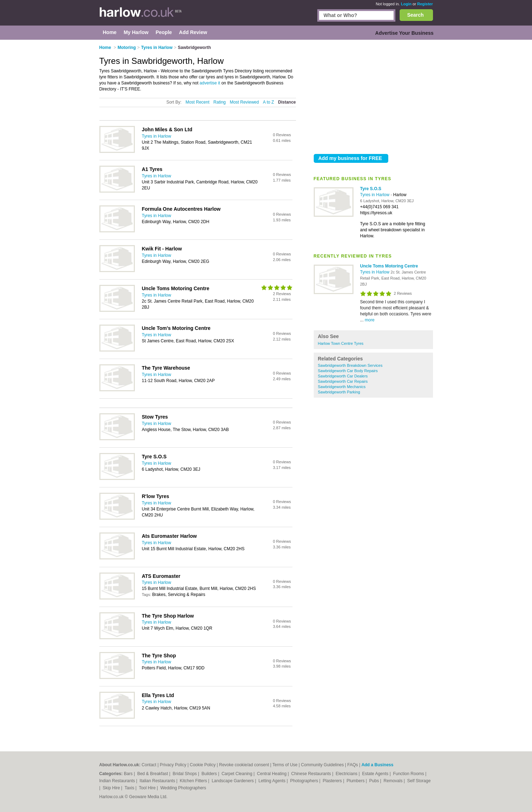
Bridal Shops (185, 774)
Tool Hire (148, 788)
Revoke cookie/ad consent (244, 765)
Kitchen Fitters (194, 781)
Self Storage (419, 781)
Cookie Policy (203, 765)
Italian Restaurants (158, 781)
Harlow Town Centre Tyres (341, 343)
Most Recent (198, 102)
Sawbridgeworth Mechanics (342, 387)
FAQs (353, 765)
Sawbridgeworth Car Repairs (343, 381)
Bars (129, 774)
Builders (210, 774)
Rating (220, 102)
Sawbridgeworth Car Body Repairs (348, 371)
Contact (149, 765)
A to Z (268, 102)
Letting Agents (272, 781)
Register (425, 4)
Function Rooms (409, 774)
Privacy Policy (173, 765)
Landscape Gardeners (233, 781)
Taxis (130, 788)
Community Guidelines (322, 765)
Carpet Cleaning (237, 774)
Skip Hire (112, 788)
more (370, 320)
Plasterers (333, 781)
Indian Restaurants (118, 781)
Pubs (375, 781)
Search (415, 15)
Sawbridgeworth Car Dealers (343, 376)
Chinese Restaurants (312, 774)
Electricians (347, 774)
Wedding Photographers (183, 788)
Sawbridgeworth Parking (339, 392)
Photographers (305, 781)
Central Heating (272, 774)
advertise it (210, 83)
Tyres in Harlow (375, 195)
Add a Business (377, 765)
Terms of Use (285, 765)
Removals (394, 781)
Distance (287, 102)
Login (406, 4)
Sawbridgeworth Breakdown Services (350, 365)
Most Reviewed (244, 102)
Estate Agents (376, 774)
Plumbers (356, 781)
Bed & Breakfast (153, 774)
